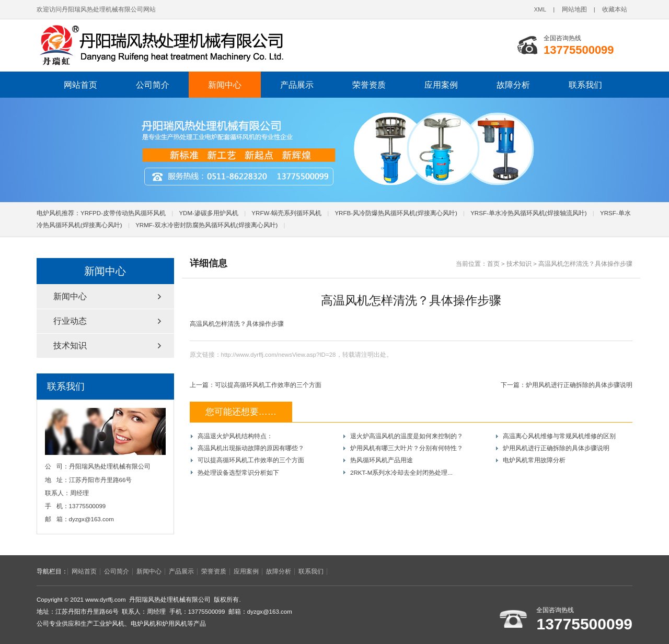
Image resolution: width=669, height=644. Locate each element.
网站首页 (80, 85)
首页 (493, 264)
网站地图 (574, 9)
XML (540, 9)
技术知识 (519, 264)
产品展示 (297, 85)
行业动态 (70, 321)
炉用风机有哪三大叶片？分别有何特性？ (407, 448)
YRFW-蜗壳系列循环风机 (286, 213)
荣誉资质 (369, 85)
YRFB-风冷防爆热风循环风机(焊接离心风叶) (396, 213)
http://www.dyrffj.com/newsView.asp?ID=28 (279, 355)
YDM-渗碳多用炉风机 (209, 213)
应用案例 (441, 85)
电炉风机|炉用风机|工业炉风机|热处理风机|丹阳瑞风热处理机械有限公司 (180, 45)
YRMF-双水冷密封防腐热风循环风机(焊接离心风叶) (206, 225)
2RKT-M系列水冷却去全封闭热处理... (401, 473)
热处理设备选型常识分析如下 (238, 473)
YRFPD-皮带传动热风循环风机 (123, 213)
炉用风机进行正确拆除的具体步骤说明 (579, 385)
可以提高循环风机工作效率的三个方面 (268, 385)
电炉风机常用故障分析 (534, 460)
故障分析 (513, 85)
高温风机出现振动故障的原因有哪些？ (251, 448)
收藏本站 (615, 9)
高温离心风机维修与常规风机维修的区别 (559, 436)
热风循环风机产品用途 (382, 460)
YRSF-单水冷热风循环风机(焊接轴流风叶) (528, 213)
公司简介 (153, 85)
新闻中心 (225, 85)
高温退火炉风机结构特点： (235, 436)
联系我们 (585, 85)
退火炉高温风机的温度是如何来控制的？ (407, 436)
